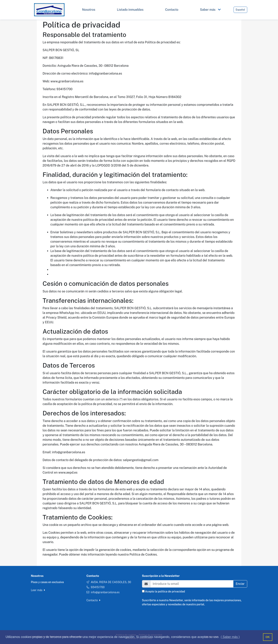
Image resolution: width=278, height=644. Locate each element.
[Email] (192, 584)
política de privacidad (171, 591)
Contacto (94, 600)
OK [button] (268, 637)
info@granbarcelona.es (105, 592)
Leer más (38, 590)
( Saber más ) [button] (230, 637)
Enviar (240, 584)
